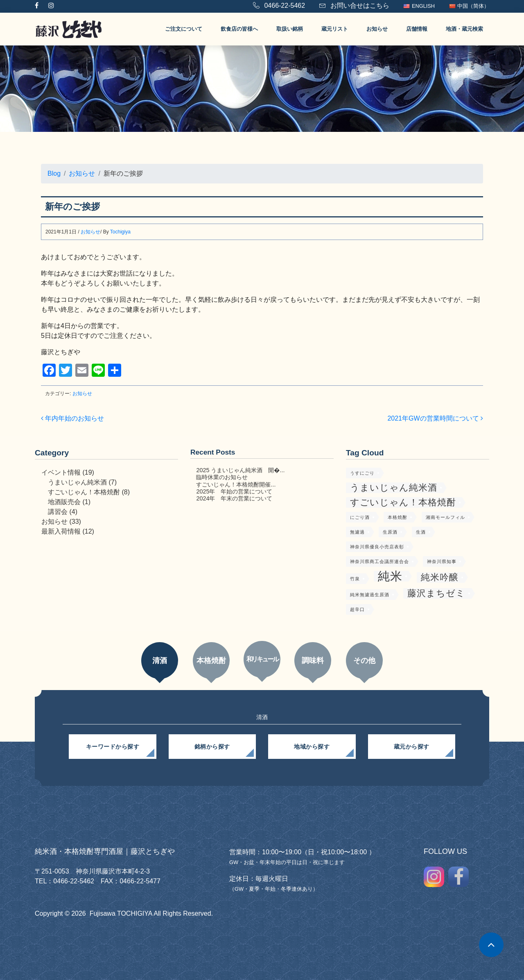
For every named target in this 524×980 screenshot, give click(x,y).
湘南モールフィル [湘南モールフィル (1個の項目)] (445, 517)
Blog (54, 173)
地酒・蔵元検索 (464, 29)
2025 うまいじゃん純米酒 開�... (240, 470)
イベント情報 (61, 472)
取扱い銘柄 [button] (290, 29)
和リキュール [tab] (262, 659)
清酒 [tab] (160, 661)
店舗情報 (417, 29)
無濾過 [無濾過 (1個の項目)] (357, 532)
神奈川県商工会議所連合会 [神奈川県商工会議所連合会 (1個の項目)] (379, 561)
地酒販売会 (64, 502)
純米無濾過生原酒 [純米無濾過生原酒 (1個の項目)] (370, 595)
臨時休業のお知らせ (222, 477)
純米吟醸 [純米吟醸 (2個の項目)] (440, 577)
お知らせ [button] (377, 29)
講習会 (58, 512)
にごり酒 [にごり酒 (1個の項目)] (360, 517)
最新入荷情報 (61, 531)
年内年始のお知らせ (72, 418)
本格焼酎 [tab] (211, 661)
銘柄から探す (212, 747)
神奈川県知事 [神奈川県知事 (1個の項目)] (442, 561)
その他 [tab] (364, 661)
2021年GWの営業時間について (435, 418)
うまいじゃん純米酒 (77, 482)
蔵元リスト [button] (335, 29)
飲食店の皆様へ (239, 29)
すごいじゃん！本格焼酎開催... (236, 484)
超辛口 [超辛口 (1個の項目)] (357, 609)
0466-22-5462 (279, 6)
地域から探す (312, 747)
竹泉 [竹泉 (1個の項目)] (355, 579)
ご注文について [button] (184, 29)
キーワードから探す (113, 747)
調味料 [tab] (313, 661)
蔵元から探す (412, 747)
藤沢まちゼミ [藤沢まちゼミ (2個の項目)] (436, 593)
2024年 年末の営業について (234, 498)
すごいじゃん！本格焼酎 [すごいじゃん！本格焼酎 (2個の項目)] (403, 502)
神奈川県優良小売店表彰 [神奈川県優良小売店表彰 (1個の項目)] (377, 547)
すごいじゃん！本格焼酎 (84, 492)
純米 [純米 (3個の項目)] (390, 576)
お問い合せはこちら (354, 6)
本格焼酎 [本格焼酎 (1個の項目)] (398, 517)
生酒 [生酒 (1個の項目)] (421, 532)
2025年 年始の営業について (234, 491)
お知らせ (82, 173)
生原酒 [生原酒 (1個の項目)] (390, 532)
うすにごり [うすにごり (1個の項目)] (362, 473)
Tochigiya (120, 232)
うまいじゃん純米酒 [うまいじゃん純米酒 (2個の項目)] (394, 488)
